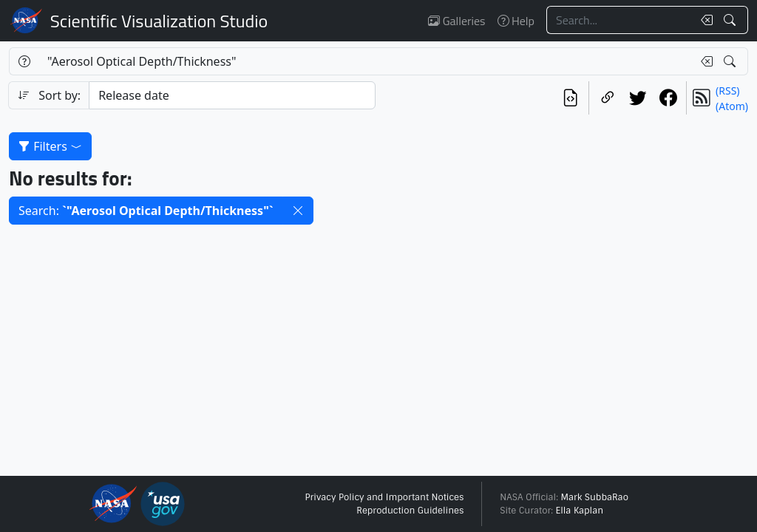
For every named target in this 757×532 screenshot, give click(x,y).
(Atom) (732, 106)
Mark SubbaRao (594, 497)
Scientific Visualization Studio (159, 21)
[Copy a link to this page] (607, 98)
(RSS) (727, 91)
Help (516, 21)
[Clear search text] (704, 20)
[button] (298, 211)
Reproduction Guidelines (410, 511)
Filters (50, 146)
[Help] (24, 61)
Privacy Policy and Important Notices (384, 497)
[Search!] (731, 20)
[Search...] (619, 20)
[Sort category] (232, 95)
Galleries (456, 21)
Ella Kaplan (580, 511)
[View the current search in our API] (570, 98)
